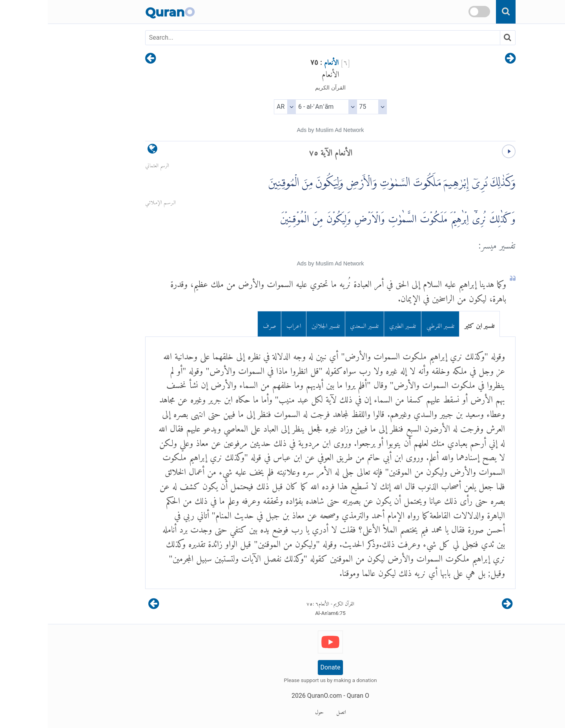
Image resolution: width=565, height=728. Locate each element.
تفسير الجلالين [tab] (278, 324)
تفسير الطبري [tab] (355, 324)
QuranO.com (277, 696)
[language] (105, 151)
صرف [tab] (222, 324)
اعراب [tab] (246, 324)
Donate (283, 667)
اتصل (293, 711)
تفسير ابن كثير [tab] (432, 324)
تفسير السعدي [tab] (316, 324)
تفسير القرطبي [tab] (393, 324)
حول (272, 711)
